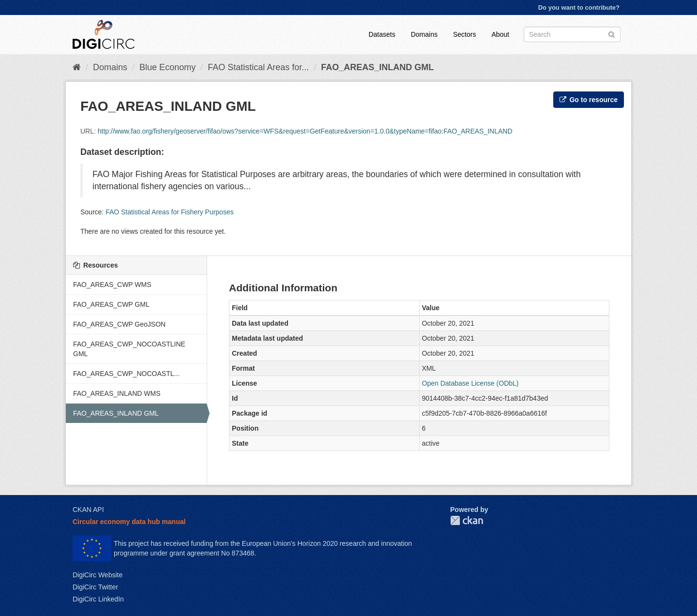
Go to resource (589, 100)
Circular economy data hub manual (129, 522)
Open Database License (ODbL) (470, 383)
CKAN (467, 520)
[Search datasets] (572, 34)
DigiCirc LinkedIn (98, 599)
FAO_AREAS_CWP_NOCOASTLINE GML (129, 349)
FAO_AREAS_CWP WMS (112, 285)
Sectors (464, 34)
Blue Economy (167, 67)
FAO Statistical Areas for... (258, 67)
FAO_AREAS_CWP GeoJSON (119, 324)
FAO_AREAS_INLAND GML (377, 67)
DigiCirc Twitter (95, 587)
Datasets (382, 34)
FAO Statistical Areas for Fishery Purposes (170, 212)
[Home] (77, 67)
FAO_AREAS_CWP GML (111, 304)
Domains (424, 34)
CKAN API (88, 510)
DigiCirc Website (98, 575)
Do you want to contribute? (579, 8)
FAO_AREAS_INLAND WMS (117, 393)
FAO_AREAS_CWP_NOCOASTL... (126, 374)
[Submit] (612, 34)
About (500, 34)
